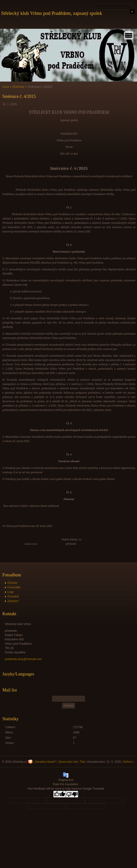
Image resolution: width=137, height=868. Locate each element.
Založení (13, 601)
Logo (11, 592)
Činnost (12, 583)
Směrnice (18, 87)
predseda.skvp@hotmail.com (23, 659)
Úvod (6, 87)
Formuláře (14, 587)
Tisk (82, 762)
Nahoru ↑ (129, 762)
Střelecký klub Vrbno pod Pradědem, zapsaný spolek (52, 13)
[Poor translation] (72, 794)
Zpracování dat (68, 762)
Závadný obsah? (46, 762)
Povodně (13, 596)
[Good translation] (60, 794)
